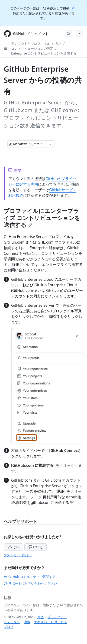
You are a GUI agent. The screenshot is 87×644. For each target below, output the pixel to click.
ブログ (9, 627)
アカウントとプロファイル (31, 43)
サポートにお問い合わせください (30, 583)
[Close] (74, 8)
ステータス (12, 622)
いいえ (35, 547)
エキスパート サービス (51, 622)
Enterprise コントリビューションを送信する (44, 53)
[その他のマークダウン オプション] (51, 144)
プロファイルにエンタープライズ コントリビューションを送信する (42, 218)
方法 (58, 43)
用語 (41, 617)
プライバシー (57, 617)
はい (14, 547)
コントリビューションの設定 (32, 48)
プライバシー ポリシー (18, 555)
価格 (27, 622)
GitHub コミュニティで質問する (30, 577)
